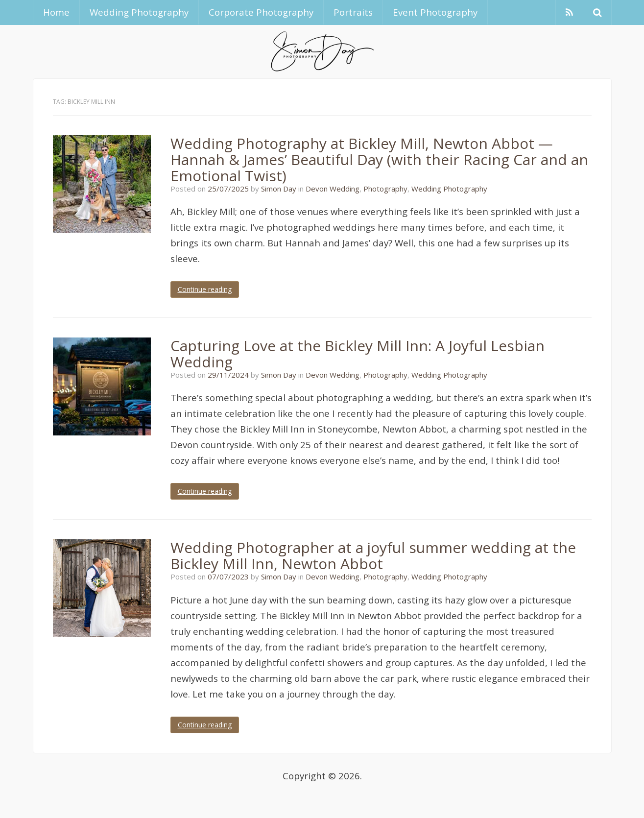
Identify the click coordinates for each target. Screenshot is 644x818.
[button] (597, 12)
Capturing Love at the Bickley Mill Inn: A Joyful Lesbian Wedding (358, 354)
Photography (385, 189)
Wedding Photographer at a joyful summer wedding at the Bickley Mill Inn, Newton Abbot (373, 555)
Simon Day (279, 189)
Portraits (353, 12)
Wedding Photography (139, 12)
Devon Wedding (333, 189)
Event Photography (435, 12)
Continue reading (205, 289)
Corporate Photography (261, 12)
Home (56, 12)
